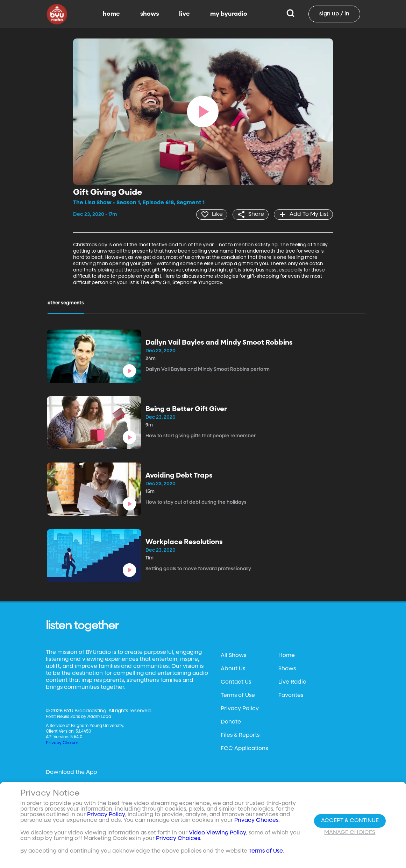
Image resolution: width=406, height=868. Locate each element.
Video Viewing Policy (217, 833)
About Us (233, 669)
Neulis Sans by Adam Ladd (84, 717)
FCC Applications (244, 749)
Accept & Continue (350, 821)
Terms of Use (238, 696)
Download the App (71, 772)
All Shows (233, 656)
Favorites (291, 696)
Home (287, 656)
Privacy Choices (62, 743)
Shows (287, 669)
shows (149, 14)
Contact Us (236, 682)
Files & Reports (240, 735)
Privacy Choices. (257, 820)
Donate (231, 722)
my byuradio (229, 14)
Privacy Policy (240, 709)
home (111, 14)
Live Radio (292, 682)
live (184, 14)
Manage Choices (350, 833)
